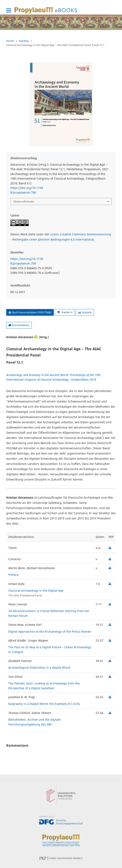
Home (10, 41)
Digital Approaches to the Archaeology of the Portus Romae (50, 631)
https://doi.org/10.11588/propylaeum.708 (27, 190)
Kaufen (66, 312)
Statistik (85, 312)
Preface (13, 575)
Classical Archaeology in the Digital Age (36, 590)
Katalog (24, 41)
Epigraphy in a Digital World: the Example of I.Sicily (44, 704)
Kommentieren (19, 325)
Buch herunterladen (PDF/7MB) (32, 312)
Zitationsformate (24, 201)
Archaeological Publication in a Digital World (39, 667)
